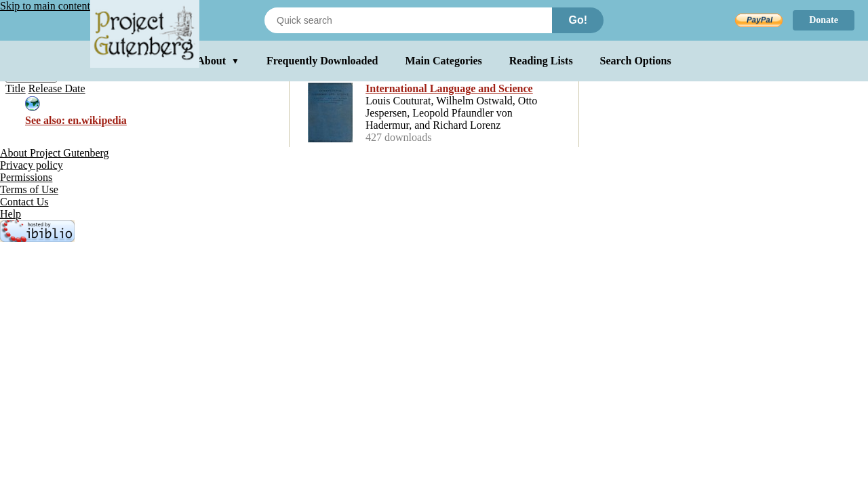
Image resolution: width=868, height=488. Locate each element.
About (218, 61)
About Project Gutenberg (55, 153)
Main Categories (444, 61)
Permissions (26, 177)
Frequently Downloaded (322, 61)
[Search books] (408, 20)
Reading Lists (541, 61)
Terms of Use (29, 189)
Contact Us (24, 202)
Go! (578, 20)
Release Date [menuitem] (57, 88)
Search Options (636, 61)
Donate (824, 20)
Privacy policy (32, 165)
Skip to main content (45, 6)
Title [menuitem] (16, 88)
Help (11, 214)
